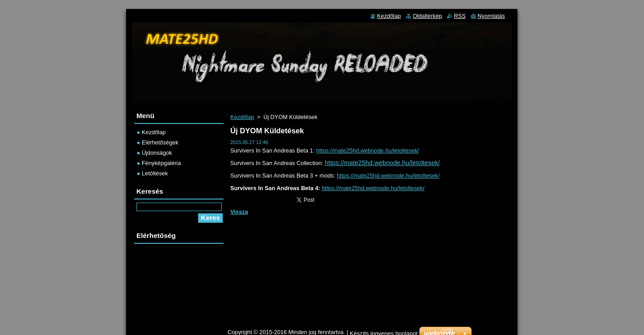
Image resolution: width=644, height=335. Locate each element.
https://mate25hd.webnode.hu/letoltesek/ (368, 151)
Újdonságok (157, 153)
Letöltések (155, 173)
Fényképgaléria (161, 163)
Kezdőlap (242, 117)
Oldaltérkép (427, 16)
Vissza (239, 212)
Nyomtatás (491, 16)
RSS (460, 16)
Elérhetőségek (160, 142)
